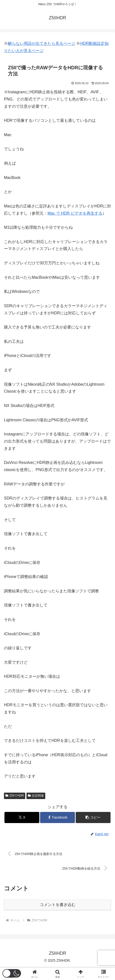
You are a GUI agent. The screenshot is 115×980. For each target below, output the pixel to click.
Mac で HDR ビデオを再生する (75, 213)
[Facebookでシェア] (57, 817)
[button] (93, 817)
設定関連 (36, 796)
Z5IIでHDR (15, 796)
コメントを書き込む (58, 905)
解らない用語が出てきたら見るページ (42, 43)
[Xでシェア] (22, 817)
